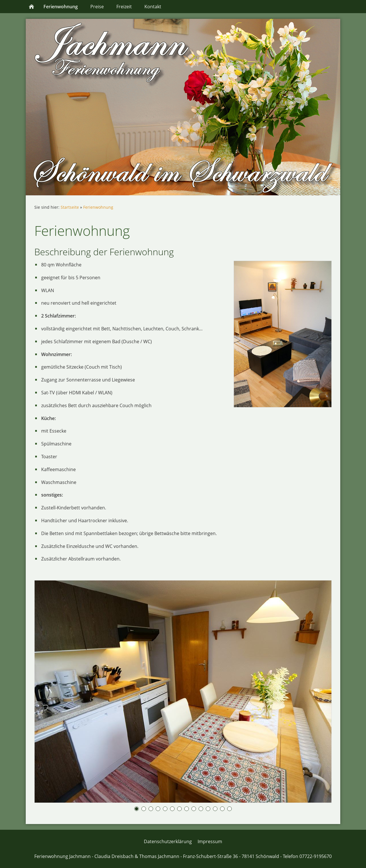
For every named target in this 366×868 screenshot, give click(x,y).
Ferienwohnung (98, 207)
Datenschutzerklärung (168, 841)
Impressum (210, 841)
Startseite (70, 207)
